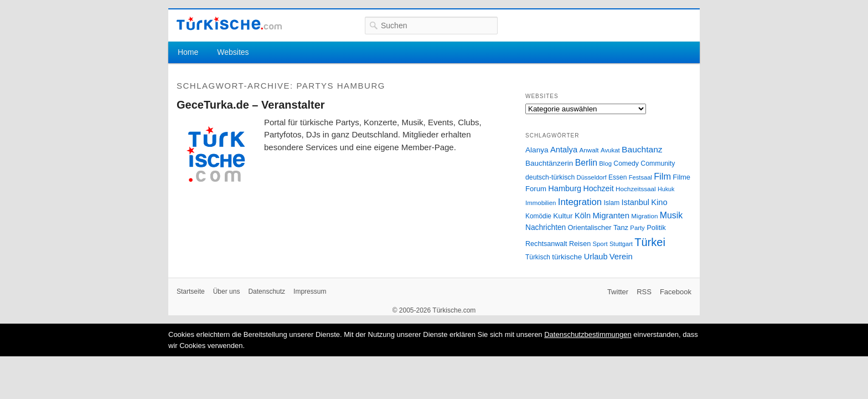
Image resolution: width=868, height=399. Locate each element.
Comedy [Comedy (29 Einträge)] (626, 163)
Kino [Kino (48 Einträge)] (659, 202)
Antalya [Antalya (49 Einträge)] (564, 150)
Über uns (227, 291)
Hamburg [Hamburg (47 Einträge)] (565, 188)
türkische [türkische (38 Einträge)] (567, 257)
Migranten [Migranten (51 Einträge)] (611, 215)
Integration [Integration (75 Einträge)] (580, 202)
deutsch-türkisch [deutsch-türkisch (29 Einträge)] (550, 177)
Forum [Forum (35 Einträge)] (536, 189)
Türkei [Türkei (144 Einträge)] (650, 242)
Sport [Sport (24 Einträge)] (600, 244)
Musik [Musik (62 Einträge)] (671, 215)
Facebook (676, 292)
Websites (233, 52)
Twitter (618, 292)
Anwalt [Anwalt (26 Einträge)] (589, 150)
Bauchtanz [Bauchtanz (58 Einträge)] (642, 149)
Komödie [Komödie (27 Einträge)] (538, 216)
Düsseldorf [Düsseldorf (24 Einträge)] (592, 177)
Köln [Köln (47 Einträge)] (583, 216)
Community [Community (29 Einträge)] (658, 163)
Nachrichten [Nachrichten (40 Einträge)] (546, 227)
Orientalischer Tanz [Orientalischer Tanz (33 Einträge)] (598, 227)
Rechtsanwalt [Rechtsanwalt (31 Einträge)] (546, 244)
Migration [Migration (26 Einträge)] (644, 216)
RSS (644, 292)
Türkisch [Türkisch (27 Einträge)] (538, 257)
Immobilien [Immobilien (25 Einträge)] (541, 203)
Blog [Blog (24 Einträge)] (605, 163)
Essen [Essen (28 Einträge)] (618, 177)
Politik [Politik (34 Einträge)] (656, 227)
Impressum (310, 291)
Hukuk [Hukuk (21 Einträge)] (666, 189)
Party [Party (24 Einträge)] (637, 228)
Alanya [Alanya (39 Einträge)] (537, 150)
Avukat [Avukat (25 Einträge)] (610, 150)
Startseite (191, 291)
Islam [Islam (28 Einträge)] (611, 203)
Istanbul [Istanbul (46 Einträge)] (635, 202)
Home (188, 52)
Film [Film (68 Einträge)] (662, 176)
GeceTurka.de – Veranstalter (251, 105)
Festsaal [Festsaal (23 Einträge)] (640, 177)
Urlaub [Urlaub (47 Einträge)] (596, 257)
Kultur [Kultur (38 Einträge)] (563, 216)
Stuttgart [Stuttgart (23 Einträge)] (621, 244)
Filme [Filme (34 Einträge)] (681, 177)
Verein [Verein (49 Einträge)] (621, 257)
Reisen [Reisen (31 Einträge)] (580, 244)
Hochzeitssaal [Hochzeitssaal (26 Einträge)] (636, 189)
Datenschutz (267, 291)
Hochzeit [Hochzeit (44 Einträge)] (598, 188)
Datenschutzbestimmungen (588, 334)
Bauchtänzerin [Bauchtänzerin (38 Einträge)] (549, 163)
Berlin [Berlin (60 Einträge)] (586, 163)
